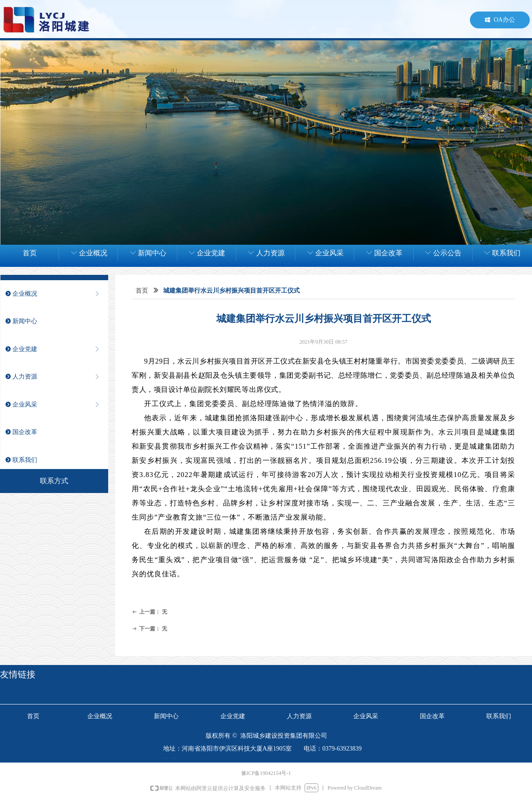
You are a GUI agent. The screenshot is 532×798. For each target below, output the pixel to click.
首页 (142, 291)
